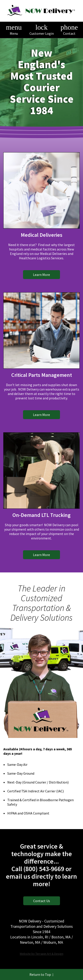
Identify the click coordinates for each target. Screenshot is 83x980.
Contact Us (42, 901)
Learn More (41, 275)
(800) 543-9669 (44, 869)
